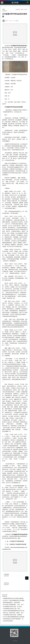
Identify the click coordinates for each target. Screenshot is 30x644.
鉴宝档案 (15, 3)
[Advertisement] (15, 33)
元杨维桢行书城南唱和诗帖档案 (18, 544)
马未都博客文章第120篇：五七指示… (13, 607)
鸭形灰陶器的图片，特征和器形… (12, 602)
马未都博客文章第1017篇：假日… (12, 609)
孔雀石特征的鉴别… (8, 621)
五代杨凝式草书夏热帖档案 (17, 541)
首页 (22, 9)
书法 (26, 9)
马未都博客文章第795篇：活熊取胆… (13, 615)
